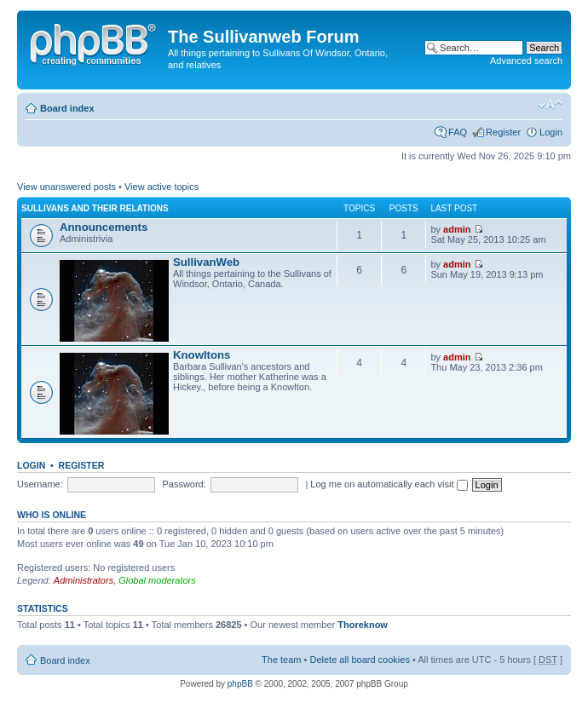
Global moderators (157, 580)
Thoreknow (363, 625)
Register (503, 132)
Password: (184, 484)
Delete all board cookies (359, 660)
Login (551, 132)
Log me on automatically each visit (389, 484)
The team (281, 660)
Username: (40, 484)
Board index (67, 108)
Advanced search (526, 61)
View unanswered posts (66, 187)
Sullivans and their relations (95, 208)
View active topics (161, 187)
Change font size (550, 105)
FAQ (458, 132)
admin (457, 229)
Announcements (104, 227)
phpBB (240, 684)
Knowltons (202, 355)
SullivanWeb (206, 262)
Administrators (84, 580)
